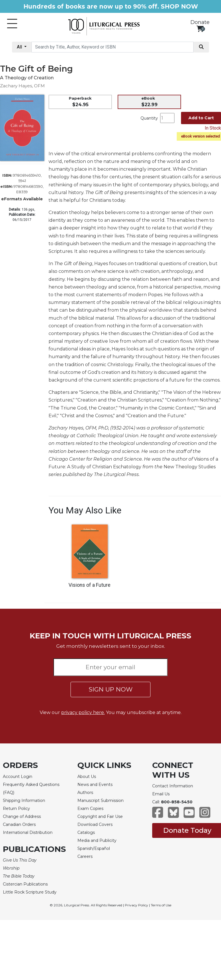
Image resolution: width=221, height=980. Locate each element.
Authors (85, 793)
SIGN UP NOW (111, 689)
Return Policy (16, 808)
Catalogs (86, 832)
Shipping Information (24, 800)
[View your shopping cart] (200, 29)
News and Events (95, 785)
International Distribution (28, 832)
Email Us (161, 794)
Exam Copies (90, 808)
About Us (87, 777)
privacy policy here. (83, 712)
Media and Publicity (97, 840)
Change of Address (22, 816)
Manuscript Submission (101, 800)
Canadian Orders (19, 824)
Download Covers (95, 824)
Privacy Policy (136, 905)
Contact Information (173, 786)
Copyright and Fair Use (100, 816)
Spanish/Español (94, 848)
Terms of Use (161, 905)
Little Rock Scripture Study (30, 892)
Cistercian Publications (25, 884)
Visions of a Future (90, 585)
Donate (200, 22)
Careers (85, 856)
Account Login (18, 777)
